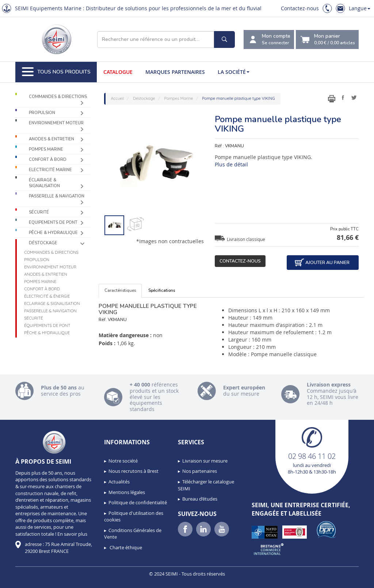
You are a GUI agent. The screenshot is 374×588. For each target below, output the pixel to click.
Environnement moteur (56, 123)
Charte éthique (125, 547)
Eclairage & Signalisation (52, 304)
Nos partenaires (200, 471)
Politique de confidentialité (138, 502)
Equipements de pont (53, 223)
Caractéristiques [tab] (120, 291)
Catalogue (118, 72)
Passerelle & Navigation (57, 196)
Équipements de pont (47, 325)
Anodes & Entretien (51, 139)
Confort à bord (48, 160)
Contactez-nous (300, 8)
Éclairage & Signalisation (44, 183)
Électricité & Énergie (47, 296)
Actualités (119, 482)
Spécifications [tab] (162, 291)
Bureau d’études (200, 499)
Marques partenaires (175, 72)
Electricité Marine (50, 170)
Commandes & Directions (58, 97)
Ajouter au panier (322, 263)
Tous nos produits (56, 72)
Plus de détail (231, 164)
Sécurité (39, 212)
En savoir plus (72, 534)
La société (234, 72)
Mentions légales (127, 492)
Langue (360, 8)
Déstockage (43, 243)
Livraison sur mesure (205, 461)
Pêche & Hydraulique (53, 233)
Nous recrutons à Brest (133, 471)
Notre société (123, 461)
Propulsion (42, 113)
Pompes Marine (46, 149)
